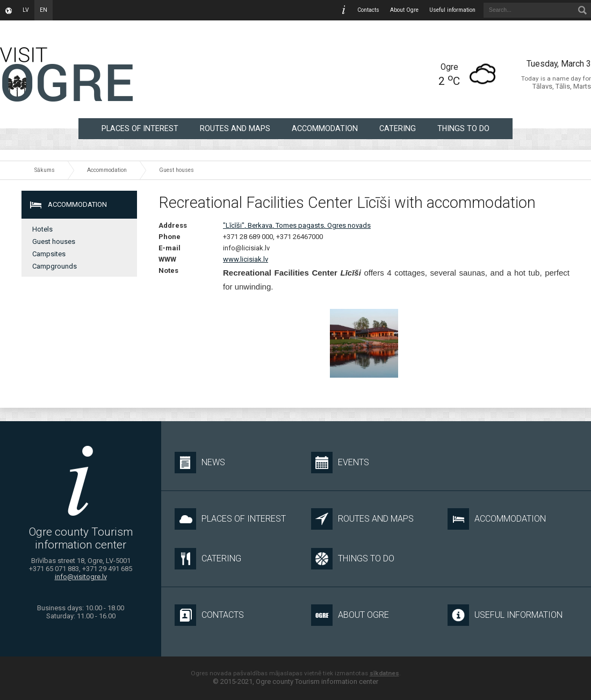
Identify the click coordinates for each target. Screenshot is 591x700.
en (44, 10)
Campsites (49, 254)
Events (340, 463)
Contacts (368, 10)
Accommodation (325, 128)
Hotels (42, 229)
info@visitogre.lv (81, 577)
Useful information (452, 10)
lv (26, 10)
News (200, 463)
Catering (398, 128)
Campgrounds (55, 266)
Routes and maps (235, 128)
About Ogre (404, 10)
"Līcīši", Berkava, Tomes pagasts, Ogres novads (297, 225)
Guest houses (176, 170)
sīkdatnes (384, 673)
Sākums (45, 170)
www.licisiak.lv (246, 259)
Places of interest (140, 128)
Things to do (463, 128)
